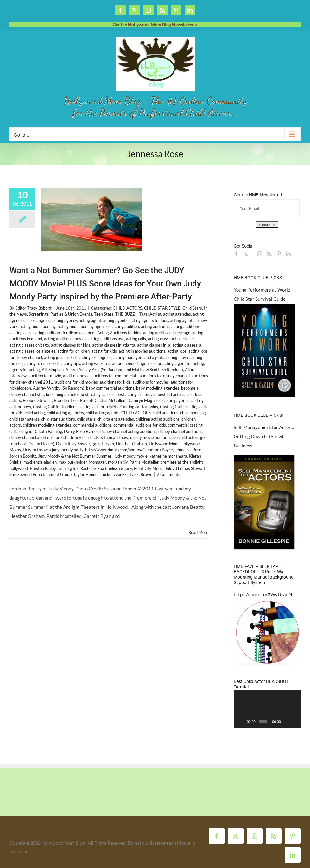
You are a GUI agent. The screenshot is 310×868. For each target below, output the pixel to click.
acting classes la (187, 345)
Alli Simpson (53, 370)
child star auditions (58, 419)
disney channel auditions (180, 431)
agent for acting (190, 363)
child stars (86, 419)
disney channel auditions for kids (39, 437)
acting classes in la (154, 345)
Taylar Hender (86, 474)
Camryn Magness (145, 400)
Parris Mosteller (144, 462)
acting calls (136, 339)
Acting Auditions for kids (119, 333)
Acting (155, 314)
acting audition (126, 326)
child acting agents (103, 413)
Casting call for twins (139, 407)
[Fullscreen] (294, 721)
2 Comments (168, 474)
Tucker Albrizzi (114, 474)
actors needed (125, 363)
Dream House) (41, 444)
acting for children (73, 351)
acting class (158, 339)
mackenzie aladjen (40, 462)
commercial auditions (92, 425)
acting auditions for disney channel (64, 333)
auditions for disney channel (165, 376)
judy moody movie (131, 456)
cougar (25, 431)
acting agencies (177, 314)
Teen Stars (104, 314)
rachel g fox (68, 468)
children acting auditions (158, 419)
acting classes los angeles (32, 351)
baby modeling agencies (158, 388)
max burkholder (73, 462)
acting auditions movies (65, 339)
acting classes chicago (29, 345)
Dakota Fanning (48, 431)
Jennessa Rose (188, 450)
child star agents (24, 419)
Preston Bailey (43, 468)
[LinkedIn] (288, 254)
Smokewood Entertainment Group (41, 474)
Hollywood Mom (164, 444)
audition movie (76, 376)
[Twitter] (246, 254)
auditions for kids (115, 382)
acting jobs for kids (61, 357)
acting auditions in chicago (167, 333)
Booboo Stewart (37, 400)
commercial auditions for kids (140, 425)
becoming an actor (62, 394)
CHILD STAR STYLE (162, 308)
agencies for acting (157, 363)
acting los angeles (95, 357)
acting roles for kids (42, 363)
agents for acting (25, 370)
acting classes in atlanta (114, 345)
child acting (35, 413)
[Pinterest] (279, 254)
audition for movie (45, 376)
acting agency (65, 320)
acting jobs (177, 351)
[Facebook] (236, 254)
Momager (97, 462)
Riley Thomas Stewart (186, 468)
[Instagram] (260, 254)
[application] (267, 709)
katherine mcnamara (168, 456)
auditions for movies (151, 382)
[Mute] (286, 721)
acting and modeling (38, 326)
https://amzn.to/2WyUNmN (263, 594)
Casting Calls (172, 407)
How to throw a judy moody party (53, 450)
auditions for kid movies (76, 382)
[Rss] (269, 254)
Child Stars (192, 308)
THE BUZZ (125, 314)
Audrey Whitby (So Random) (59, 388)
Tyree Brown (141, 474)
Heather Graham (131, 444)
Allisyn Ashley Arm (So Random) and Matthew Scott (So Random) (124, 370)
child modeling (193, 413)
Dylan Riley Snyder (73, 444)
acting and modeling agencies (84, 326)
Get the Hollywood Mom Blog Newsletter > (155, 25)
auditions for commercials (115, 376)
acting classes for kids (71, 345)
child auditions (165, 413)
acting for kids (104, 351)
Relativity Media (149, 468)
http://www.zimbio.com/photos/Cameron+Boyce (129, 450)
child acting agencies (65, 413)
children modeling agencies (47, 425)
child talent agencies (116, 419)
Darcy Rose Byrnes (81, 431)
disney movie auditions (151, 437)
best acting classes (98, 394)
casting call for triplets (98, 407)
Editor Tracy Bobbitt (33, 308)
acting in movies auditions (142, 351)
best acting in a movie (136, 394)
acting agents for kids (149, 320)
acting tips (71, 363)
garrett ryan (103, 444)
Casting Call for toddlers (55, 407)
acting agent (90, 320)
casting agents (176, 400)
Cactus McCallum (111, 400)
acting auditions (155, 326)
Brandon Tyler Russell (73, 400)
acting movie (178, 357)
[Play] (242, 721)
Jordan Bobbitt (23, 456)
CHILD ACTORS (127, 308)
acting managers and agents (139, 357)
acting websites (96, 363)
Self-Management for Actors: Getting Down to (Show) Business (264, 436)
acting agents (115, 320)
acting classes (183, 339)
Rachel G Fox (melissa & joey (106, 468)
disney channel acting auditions (128, 431)
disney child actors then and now (99, 437)
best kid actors (171, 394)
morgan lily (118, 462)
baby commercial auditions (110, 388)
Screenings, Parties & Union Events (60, 314)
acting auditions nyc (106, 339)
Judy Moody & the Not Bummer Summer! (75, 456)
